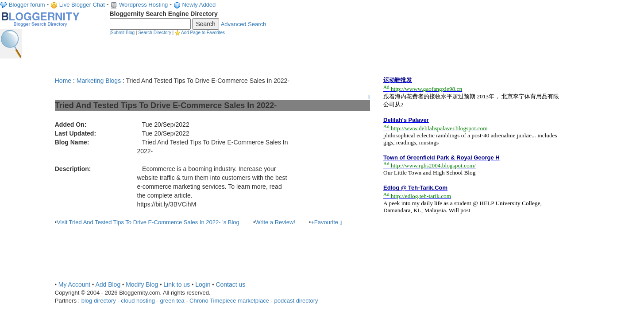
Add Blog (108, 284)
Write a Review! (275, 222)
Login (203, 284)
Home (63, 81)
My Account (74, 284)
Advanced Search (244, 24)
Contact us (230, 284)
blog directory (99, 301)
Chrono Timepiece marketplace (229, 301)
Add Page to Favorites (203, 33)
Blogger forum (27, 5)
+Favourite (326, 222)
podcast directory (296, 301)
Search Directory (154, 33)
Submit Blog (123, 33)
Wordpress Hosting (143, 5)
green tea (172, 301)
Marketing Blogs (99, 81)
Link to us (177, 284)
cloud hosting (138, 301)
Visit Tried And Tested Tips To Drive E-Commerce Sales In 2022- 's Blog (148, 222)
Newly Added (199, 5)
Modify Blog (142, 284)
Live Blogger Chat (82, 5)
